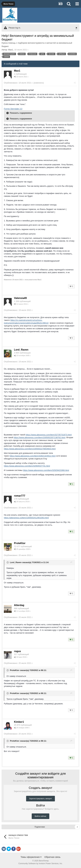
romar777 (20, 496)
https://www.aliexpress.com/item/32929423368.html (46, 470)
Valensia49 (20, 298)
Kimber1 (19, 722)
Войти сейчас (40, 816)
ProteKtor (20, 543)
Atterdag (19, 605)
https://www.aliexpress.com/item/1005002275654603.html (30, 449)
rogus (17, 651)
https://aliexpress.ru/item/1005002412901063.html (26, 518)
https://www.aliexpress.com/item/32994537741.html (27, 466)
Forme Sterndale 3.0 (13, 109)
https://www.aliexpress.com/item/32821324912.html (32, 456)
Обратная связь (52, 857)
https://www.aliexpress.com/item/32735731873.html (49, 435)
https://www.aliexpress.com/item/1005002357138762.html (39, 437)
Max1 (11, 50)
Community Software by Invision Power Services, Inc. (40, 864)
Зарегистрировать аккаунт (40, 799)
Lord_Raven (21, 350)
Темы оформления (31, 857)
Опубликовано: (18, 83)
